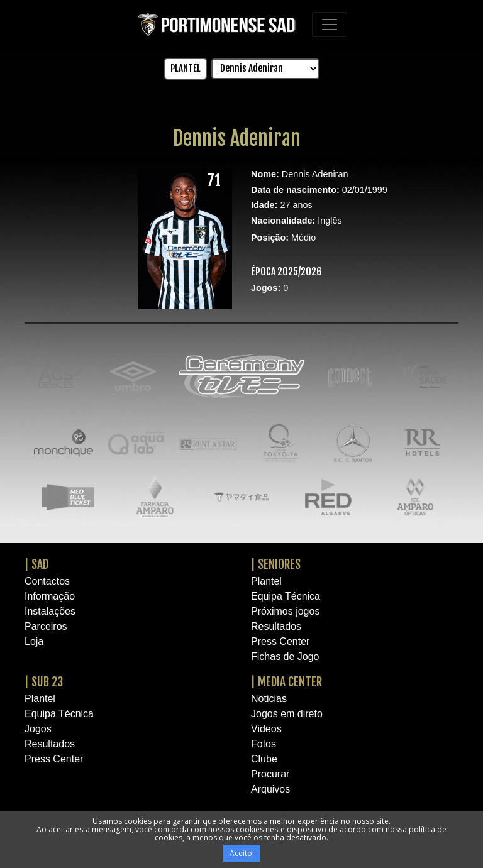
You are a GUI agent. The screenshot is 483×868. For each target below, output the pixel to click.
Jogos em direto (287, 714)
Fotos (264, 744)
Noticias (269, 699)
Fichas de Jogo (285, 656)
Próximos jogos (285, 611)
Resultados (276, 626)
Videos (266, 729)
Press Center (280, 641)
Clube (264, 759)
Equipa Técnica (286, 596)
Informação (50, 596)
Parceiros (46, 626)
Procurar (270, 774)
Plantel (266, 581)
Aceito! (242, 853)
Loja (34, 641)
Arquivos (270, 789)
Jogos (38, 729)
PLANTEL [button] (186, 68)
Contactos (47, 581)
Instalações (50, 611)
